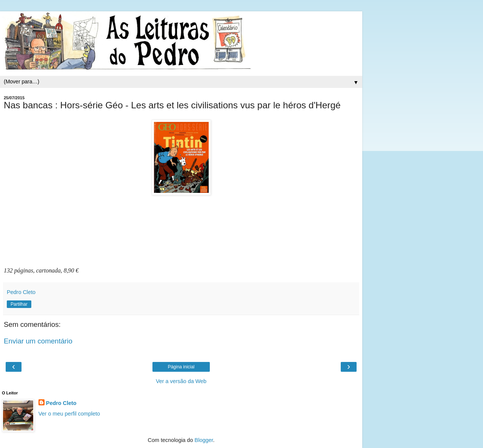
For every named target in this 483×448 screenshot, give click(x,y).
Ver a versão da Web (181, 381)
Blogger (204, 440)
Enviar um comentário (38, 341)
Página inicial (181, 367)
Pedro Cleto (61, 403)
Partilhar (19, 304)
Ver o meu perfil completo (69, 414)
